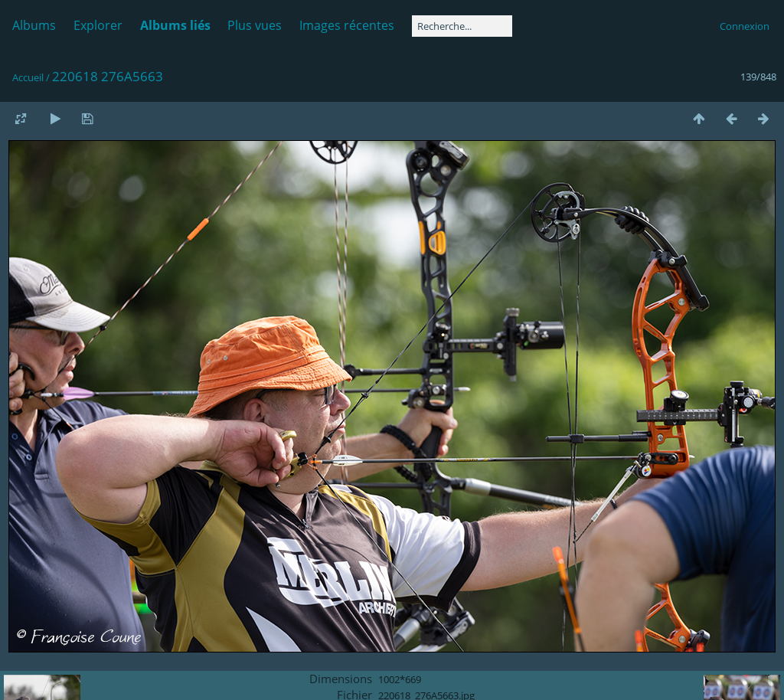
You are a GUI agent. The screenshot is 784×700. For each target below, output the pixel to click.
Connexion (745, 26)
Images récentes (347, 25)
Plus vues (255, 25)
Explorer (98, 25)
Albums (34, 25)
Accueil (28, 77)
